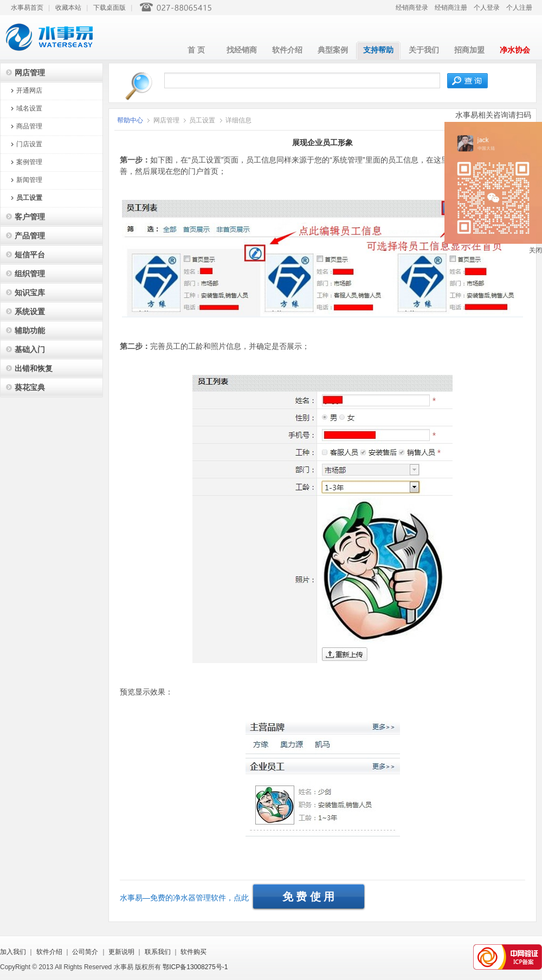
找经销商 (242, 50)
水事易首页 (27, 8)
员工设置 (29, 198)
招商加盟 (469, 50)
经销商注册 (451, 8)
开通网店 (29, 90)
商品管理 (29, 126)
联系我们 (158, 952)
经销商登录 (412, 8)
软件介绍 (287, 50)
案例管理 (29, 162)
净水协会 (515, 50)
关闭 (535, 250)
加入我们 (13, 952)
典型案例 (333, 50)
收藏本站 (68, 8)
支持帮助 (378, 50)
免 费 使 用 (309, 897)
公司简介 (85, 952)
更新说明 (121, 952)
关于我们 (424, 50)
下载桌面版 (109, 8)
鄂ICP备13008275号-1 (195, 967)
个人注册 (519, 8)
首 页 (196, 50)
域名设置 (29, 108)
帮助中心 (131, 120)
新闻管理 (29, 180)
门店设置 (29, 144)
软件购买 (193, 952)
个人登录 (487, 8)
